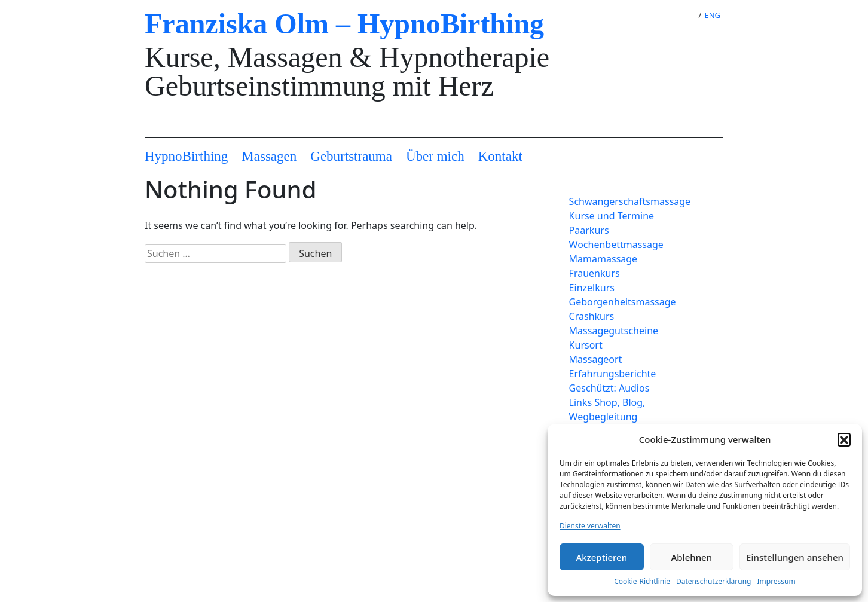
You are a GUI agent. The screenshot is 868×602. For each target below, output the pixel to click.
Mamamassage (603, 259)
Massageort (596, 359)
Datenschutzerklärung (713, 581)
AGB (202, 527)
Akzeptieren (601, 557)
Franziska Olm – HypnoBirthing (344, 24)
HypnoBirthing (186, 156)
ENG (712, 15)
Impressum (776, 581)
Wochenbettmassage (616, 245)
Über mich (435, 156)
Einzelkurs (592, 288)
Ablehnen (692, 557)
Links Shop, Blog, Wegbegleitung (607, 410)
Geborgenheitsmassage (623, 302)
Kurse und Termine (612, 216)
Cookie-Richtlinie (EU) (240, 512)
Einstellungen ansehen (795, 557)
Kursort (586, 345)
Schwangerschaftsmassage (629, 201)
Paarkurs (589, 230)
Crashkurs (592, 316)
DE (684, 15)
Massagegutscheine (614, 331)
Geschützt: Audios (609, 388)
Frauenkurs (595, 273)
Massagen (269, 156)
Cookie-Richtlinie (642, 581)
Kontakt (500, 156)
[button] (844, 439)
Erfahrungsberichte (613, 374)
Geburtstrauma (351, 156)
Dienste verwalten (590, 526)
